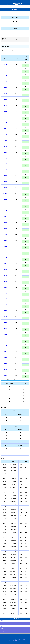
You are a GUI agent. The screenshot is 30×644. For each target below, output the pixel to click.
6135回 (5, 135)
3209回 (5, 234)
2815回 (5, 258)
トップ (15, 7)
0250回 (5, 375)
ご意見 (24, 639)
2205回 (5, 299)
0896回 (5, 352)
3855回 (5, 205)
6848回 (5, 70)
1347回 (5, 328)
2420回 (5, 275)
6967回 (5, 64)
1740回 (5, 317)
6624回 (5, 88)
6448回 (5, 117)
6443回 (5, 123)
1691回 (5, 322)
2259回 (5, 287)
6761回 (5, 82)
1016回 (5, 346)
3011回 (5, 240)
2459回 (5, 270)
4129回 (5, 199)
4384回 (5, 182)
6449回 (5, 111)
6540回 (5, 94)
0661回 (5, 358)
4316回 (5, 187)
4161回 (5, 193)
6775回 (5, 76)
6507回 (5, 99)
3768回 (5, 211)
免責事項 (20, 639)
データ (2, 628)
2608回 (5, 264)
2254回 (5, 293)
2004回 (5, 311)
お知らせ (6, 639)
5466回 (5, 146)
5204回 (5, 158)
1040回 (5, 340)
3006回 (5, 246)
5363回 (5, 152)
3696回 (5, 217)
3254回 (5, 229)
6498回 (5, 105)
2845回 (5, 252)
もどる (15, 12)
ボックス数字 (15, 9)
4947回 (5, 164)
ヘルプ (2, 632)
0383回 (5, 369)
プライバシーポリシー (13, 639)
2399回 (5, 281)
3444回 (5, 223)
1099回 (5, 334)
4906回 (5, 170)
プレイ (2, 623)
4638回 (5, 176)
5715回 (5, 140)
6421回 (5, 129)
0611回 (5, 364)
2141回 (5, 305)
